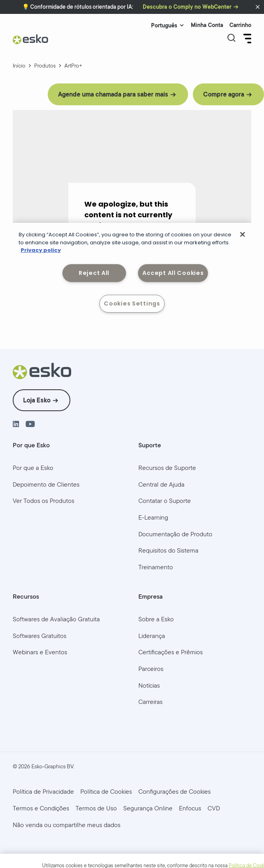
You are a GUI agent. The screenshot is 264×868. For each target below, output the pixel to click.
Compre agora (224, 94)
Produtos (45, 66)
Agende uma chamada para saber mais (113, 94)
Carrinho (240, 25)
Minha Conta (207, 25)
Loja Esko (37, 400)
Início (19, 66)
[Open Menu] (247, 39)
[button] (258, 7)
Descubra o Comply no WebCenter (187, 7)
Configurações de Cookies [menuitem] (175, 792)
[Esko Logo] (31, 42)
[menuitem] (33, 468)
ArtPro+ (73, 66)
